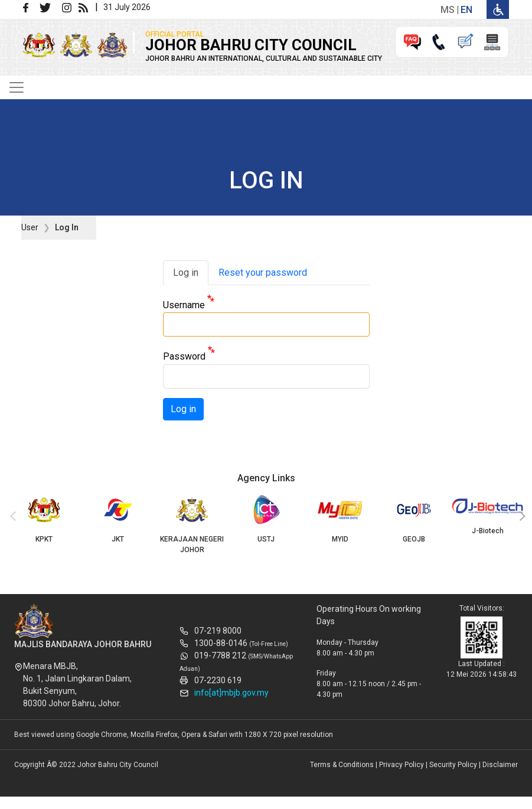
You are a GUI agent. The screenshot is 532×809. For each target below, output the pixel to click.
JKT (118, 519)
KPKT (44, 519)
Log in (186, 273)
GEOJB (414, 519)
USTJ (266, 519)
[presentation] (11, 517)
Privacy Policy (402, 765)
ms (448, 10)
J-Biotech (488, 515)
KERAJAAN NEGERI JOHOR (192, 524)
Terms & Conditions (342, 765)
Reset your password (263, 273)
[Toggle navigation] (17, 87)
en (466, 10)
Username (184, 305)
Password (184, 357)
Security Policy (453, 765)
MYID (340, 519)
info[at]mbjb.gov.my (231, 693)
